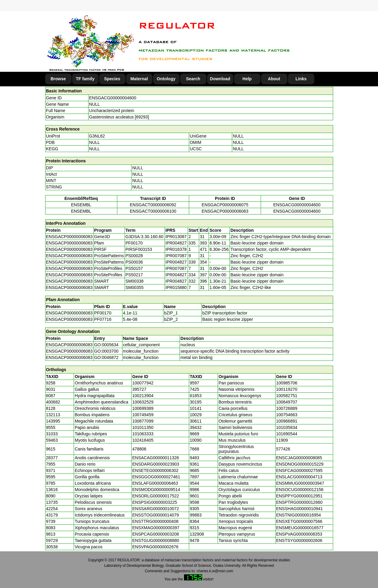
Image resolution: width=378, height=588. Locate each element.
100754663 (287, 415)
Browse (58, 79)
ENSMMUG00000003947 (300, 483)
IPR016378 (176, 249)
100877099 (143, 421)
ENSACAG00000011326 (156, 458)
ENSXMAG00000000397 (156, 528)
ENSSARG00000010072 (156, 509)
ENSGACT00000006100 (153, 211)
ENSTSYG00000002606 (299, 540)
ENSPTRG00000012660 (299, 502)
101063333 (143, 434)
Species (112, 79)
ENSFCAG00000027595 (299, 470)
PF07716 (103, 319)
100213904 (143, 396)
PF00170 (103, 313)
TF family (85, 79)
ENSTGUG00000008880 (156, 540)
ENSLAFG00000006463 (155, 483)
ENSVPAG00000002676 (155, 547)
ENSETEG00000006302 (155, 470)
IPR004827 (176, 243)
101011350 (143, 427)
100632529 (143, 402)
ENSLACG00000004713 (299, 477)
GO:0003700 (106, 351)
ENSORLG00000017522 (156, 496)
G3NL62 (97, 136)
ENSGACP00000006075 (225, 205)
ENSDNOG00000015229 (300, 464)
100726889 (287, 408)
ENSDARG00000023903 (156, 464)
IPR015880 (176, 287)
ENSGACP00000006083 (225, 211)
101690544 (287, 434)
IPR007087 (176, 256)
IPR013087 (176, 237)
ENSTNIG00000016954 (299, 515)
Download (220, 79)
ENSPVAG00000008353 (299, 534)
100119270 (287, 389)
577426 (283, 449)
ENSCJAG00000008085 (299, 458)
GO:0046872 (106, 357)
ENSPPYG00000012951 (299, 496)
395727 (139, 389)
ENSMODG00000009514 (156, 490)
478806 (139, 449)
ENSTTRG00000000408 (155, 521)
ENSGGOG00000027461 (156, 477)
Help (247, 79)
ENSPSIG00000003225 (155, 502)
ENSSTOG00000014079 (156, 515)
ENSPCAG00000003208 (156, 534)
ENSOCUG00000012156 (300, 490)
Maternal (139, 79)
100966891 (287, 421)
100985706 (287, 383)
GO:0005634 (106, 345)
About (274, 79)
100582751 (287, 396)
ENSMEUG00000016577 (300, 528)
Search (193, 79)
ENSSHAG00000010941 (299, 509)
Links (301, 79)
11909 (282, 440)
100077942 (143, 383)
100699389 (143, 408)
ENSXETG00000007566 (299, 521)
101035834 (287, 427)
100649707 (287, 402)
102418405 (143, 440)
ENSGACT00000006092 (153, 205)
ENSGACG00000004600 (113, 98)
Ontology (166, 79)
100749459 (143, 415)
